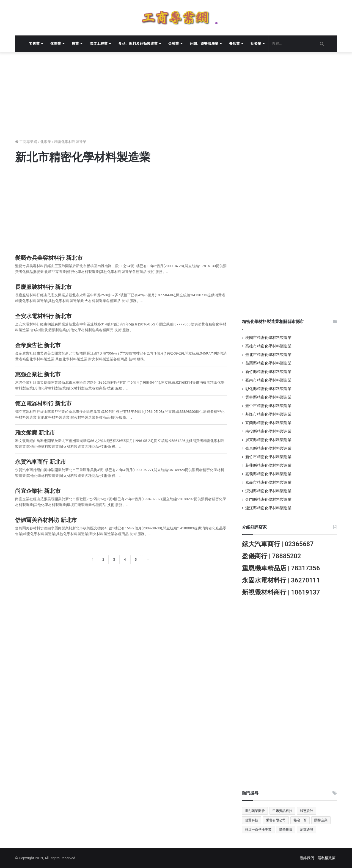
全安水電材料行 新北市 (43, 316)
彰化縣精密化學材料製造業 (268, 389)
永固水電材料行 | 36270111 (281, 580)
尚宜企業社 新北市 (38, 491)
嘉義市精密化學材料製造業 (268, 482)
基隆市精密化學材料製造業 (268, 414)
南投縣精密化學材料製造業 (268, 431)
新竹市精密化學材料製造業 (268, 457)
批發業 (256, 44)
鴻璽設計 (307, 811)
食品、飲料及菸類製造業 (138, 44)
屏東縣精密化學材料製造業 (268, 440)
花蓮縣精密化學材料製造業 (268, 465)
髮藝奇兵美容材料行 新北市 (49, 258)
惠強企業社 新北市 (38, 374)
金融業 (174, 44)
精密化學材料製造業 (70, 142)
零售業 (34, 44)
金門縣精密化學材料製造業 (268, 499)
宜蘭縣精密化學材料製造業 (268, 423)
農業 (75, 44)
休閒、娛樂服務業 (204, 44)
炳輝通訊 (307, 830)
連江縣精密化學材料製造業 (268, 508)
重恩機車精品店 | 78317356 (281, 568)
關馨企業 (321, 820)
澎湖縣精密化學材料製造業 (268, 491)
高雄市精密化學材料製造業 (268, 346)
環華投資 (286, 830)
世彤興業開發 (255, 811)
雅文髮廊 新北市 (35, 433)
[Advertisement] (180, 99)
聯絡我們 (307, 858)
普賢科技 (252, 820)
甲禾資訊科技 (282, 811)
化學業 (56, 44)
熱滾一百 (300, 820)
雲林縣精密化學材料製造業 (268, 397)
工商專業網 (26, 142)
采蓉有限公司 (276, 820)
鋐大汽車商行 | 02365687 (278, 544)
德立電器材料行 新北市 (43, 403)
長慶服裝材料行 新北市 (43, 287)
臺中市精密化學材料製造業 (268, 406)
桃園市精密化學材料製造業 (268, 338)
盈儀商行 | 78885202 (271, 556)
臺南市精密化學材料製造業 (268, 380)
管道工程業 (99, 44)
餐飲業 (234, 44)
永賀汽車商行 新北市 (41, 462)
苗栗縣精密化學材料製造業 (268, 363)
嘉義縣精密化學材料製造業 (268, 474)
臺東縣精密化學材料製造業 (268, 448)
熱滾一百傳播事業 (258, 830)
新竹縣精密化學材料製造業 (268, 372)
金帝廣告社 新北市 (38, 345)
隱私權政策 (327, 858)
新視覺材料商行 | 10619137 (281, 592)
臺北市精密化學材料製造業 (268, 355)
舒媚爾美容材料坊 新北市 (46, 520)
